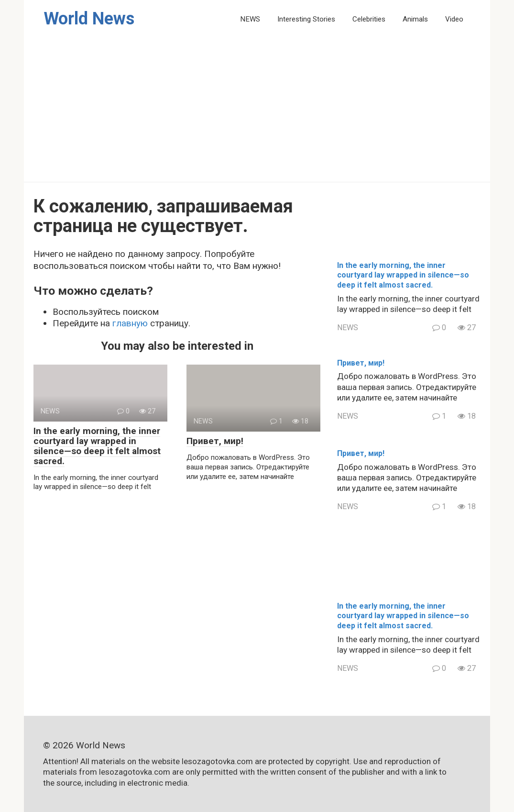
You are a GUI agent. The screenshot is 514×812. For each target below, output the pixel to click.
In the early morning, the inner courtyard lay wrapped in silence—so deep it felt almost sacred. (97, 446)
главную (130, 323)
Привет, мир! (215, 441)
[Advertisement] (257, 110)
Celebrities (369, 19)
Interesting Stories (306, 19)
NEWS (250, 19)
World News (89, 19)
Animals (415, 19)
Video (454, 19)
